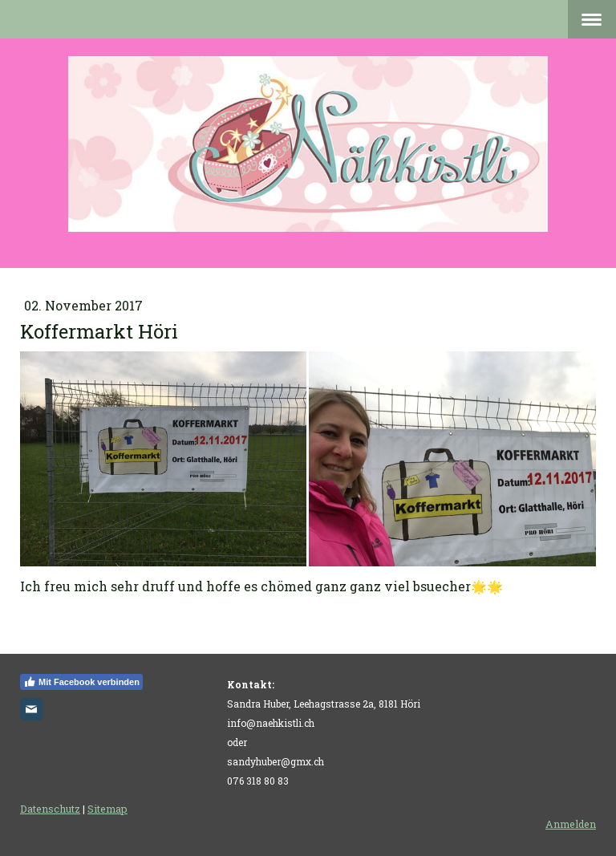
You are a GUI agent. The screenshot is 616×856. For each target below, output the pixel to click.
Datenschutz (50, 809)
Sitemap (107, 809)
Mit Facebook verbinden (81, 682)
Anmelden (571, 824)
